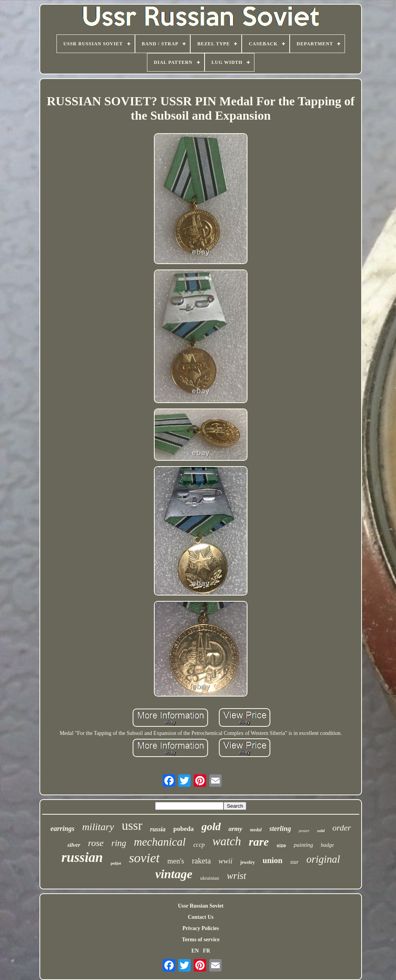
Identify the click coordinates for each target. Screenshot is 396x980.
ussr (132, 826)
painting (304, 845)
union (272, 860)
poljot (116, 863)
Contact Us (201, 917)
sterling (280, 829)
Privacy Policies (201, 928)
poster (304, 831)
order (342, 828)
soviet (144, 858)
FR (207, 951)
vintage (174, 874)
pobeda (183, 829)
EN (195, 951)
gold (211, 826)
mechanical (160, 842)
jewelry (247, 862)
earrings (62, 829)
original (323, 859)
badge (328, 845)
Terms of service (201, 940)
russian (82, 857)
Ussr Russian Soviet (201, 906)
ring (119, 843)
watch (227, 841)
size (281, 845)
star (294, 862)
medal (256, 830)
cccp (199, 845)
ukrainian (209, 878)
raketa (201, 861)
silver (74, 845)
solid (321, 831)
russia (158, 829)
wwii (225, 861)
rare (259, 842)
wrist (237, 876)
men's (176, 861)
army (236, 829)
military (98, 827)
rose (96, 843)
